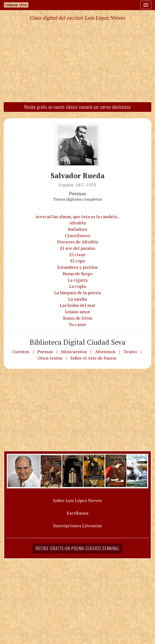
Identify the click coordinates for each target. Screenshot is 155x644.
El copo (78, 261)
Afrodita (77, 223)
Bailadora (77, 229)
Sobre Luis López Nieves (77, 500)
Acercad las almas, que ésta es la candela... (77, 216)
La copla (77, 286)
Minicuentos (74, 351)
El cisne (77, 254)
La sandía (78, 299)
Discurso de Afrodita (78, 242)
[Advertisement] (77, 61)
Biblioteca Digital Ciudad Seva (78, 342)
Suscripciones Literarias (77, 526)
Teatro (130, 351)
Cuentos (21, 351)
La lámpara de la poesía (77, 293)
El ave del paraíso (78, 248)
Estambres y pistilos (77, 267)
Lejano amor (77, 312)
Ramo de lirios (78, 318)
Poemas (45, 351)
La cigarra (78, 280)
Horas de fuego (77, 273)
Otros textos (50, 358)
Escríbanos (78, 513)
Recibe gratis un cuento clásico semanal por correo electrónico (77, 107)
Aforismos (105, 351)
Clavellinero (78, 235)
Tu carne (77, 324)
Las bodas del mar (77, 305)
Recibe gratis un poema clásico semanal (77, 548)
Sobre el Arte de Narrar (93, 358)
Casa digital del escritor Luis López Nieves (77, 18)
